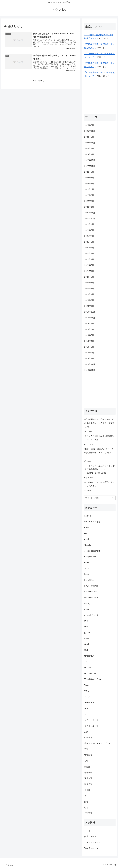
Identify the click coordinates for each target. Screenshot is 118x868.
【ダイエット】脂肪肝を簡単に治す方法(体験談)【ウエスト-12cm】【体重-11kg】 (99, 469)
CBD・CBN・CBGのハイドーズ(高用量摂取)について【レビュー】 (99, 453)
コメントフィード (92, 842)
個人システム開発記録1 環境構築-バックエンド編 (100, 438)
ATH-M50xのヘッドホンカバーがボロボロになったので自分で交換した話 (99, 423)
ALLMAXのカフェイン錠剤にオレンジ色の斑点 (99, 484)
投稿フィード (90, 836)
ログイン (88, 831)
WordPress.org (91, 848)
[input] (100, 498)
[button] (113, 498)
